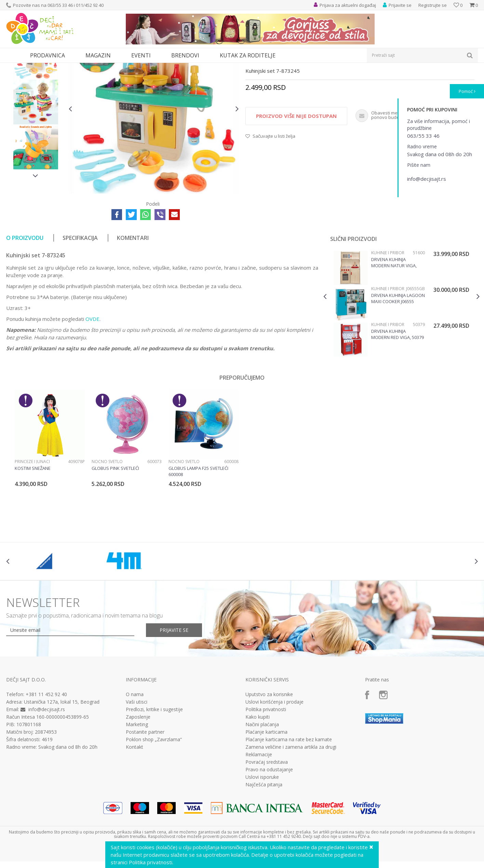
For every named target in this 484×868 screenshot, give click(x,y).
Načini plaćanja (262, 787)
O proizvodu (25, 301)
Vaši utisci (137, 765)
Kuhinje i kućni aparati (107, 67)
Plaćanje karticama (266, 795)
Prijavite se (174, 693)
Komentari (133, 301)
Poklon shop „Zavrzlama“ (154, 802)
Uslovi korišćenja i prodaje (274, 765)
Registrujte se (433, 5)
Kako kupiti (258, 780)
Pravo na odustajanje (269, 832)
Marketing (137, 787)
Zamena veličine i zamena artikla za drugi (291, 810)
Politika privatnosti (266, 772)
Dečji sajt (15, 67)
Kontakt (135, 810)
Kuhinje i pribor (148, 67)
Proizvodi (38, 67)
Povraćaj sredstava (267, 825)
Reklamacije (259, 817)
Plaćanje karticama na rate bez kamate (289, 802)
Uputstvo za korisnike (269, 757)
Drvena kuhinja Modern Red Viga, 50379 (398, 397)
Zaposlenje (138, 780)
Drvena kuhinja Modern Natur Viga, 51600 (394, 325)
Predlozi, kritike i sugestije (154, 772)
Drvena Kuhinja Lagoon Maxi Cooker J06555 (398, 361)
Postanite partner (145, 795)
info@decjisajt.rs (47, 772)
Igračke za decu (67, 67)
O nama (135, 757)
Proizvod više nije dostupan (296, 179)
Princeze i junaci (32, 524)
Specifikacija (80, 301)
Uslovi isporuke (262, 840)
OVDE (92, 382)
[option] (36, 119)
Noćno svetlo (107, 524)
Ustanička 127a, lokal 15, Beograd (62, 765)
